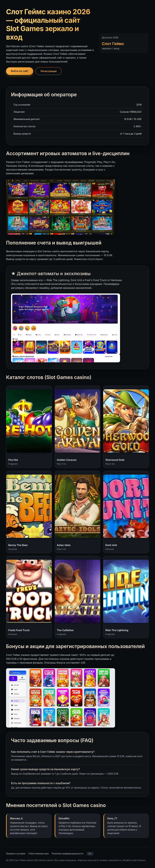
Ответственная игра (38, 854)
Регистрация (49, 71)
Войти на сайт (20, 71)
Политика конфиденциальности (68, 854)
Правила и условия (16, 854)
